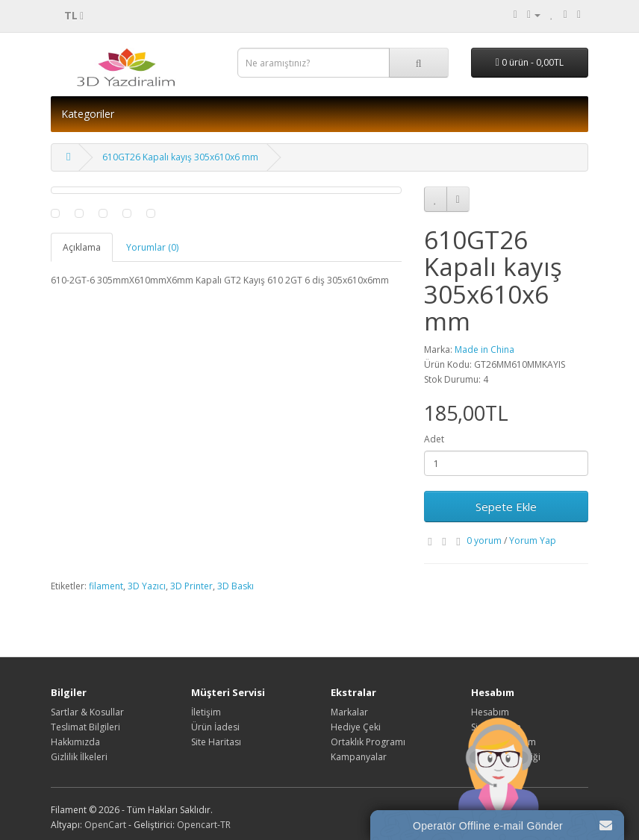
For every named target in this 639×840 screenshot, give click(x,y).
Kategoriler (88, 114)
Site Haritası (216, 742)
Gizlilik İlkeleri (79, 757)
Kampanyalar (359, 757)
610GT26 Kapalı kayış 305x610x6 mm (180, 157)
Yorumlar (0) (152, 247)
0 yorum (484, 540)
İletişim (206, 712)
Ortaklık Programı (368, 742)
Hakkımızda (75, 742)
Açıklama (82, 247)
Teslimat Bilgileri (85, 727)
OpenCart (105, 825)
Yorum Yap (533, 540)
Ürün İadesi (215, 727)
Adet (434, 439)
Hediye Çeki (356, 727)
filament (106, 586)
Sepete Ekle (506, 507)
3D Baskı (236, 586)
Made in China (484, 350)
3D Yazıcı (147, 586)
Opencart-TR (204, 825)
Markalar (349, 712)
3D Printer (191, 586)
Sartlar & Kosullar (87, 712)
